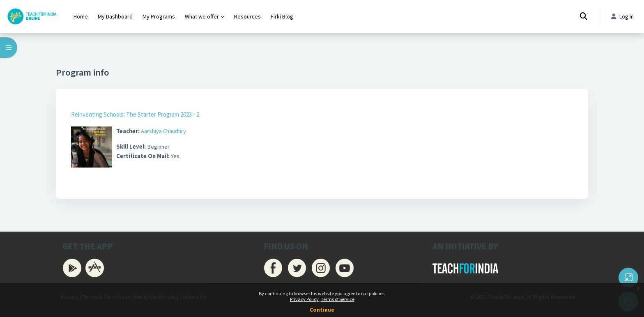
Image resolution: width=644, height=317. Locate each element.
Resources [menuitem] (247, 16)
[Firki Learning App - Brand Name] (32, 16)
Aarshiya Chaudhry (166, 131)
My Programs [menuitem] (159, 16)
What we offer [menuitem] (202, 16)
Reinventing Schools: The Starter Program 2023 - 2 (135, 114)
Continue (322, 310)
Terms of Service (338, 299)
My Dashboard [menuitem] (115, 16)
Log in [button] (622, 17)
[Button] (628, 278)
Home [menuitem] (81, 16)
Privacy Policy (304, 299)
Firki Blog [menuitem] (282, 16)
